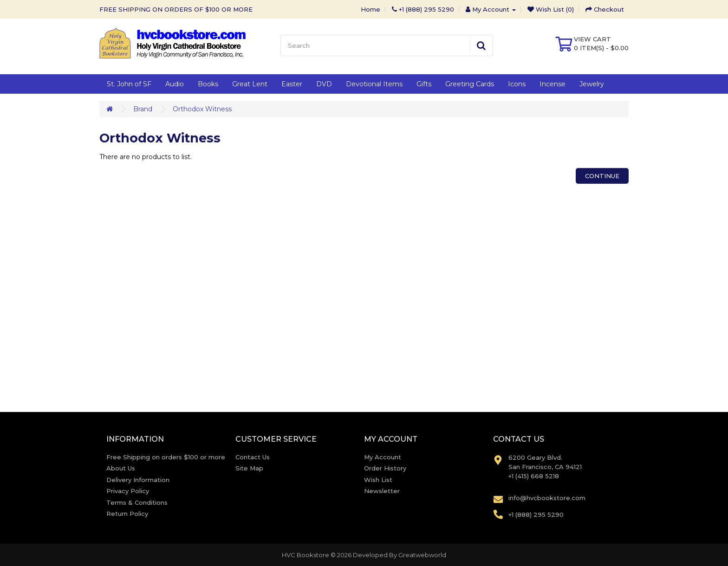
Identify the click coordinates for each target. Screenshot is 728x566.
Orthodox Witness (202, 109)
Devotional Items (374, 84)
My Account (383, 457)
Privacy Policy (128, 491)
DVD (324, 84)
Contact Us (253, 457)
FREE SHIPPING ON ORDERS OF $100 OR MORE (176, 9)
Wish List (378, 480)
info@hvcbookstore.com (547, 498)
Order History (385, 468)
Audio (175, 84)
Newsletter (382, 491)
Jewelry (592, 84)
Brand (143, 109)
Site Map (249, 468)
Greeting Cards (470, 84)
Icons (517, 84)
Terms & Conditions (137, 502)
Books (208, 84)
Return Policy (127, 514)
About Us (121, 468)
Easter (292, 84)
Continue (602, 176)
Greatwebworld (422, 555)
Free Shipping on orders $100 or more (166, 457)
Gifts (424, 84)
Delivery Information (138, 480)
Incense (552, 84)
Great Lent (250, 84)
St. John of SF (129, 84)
